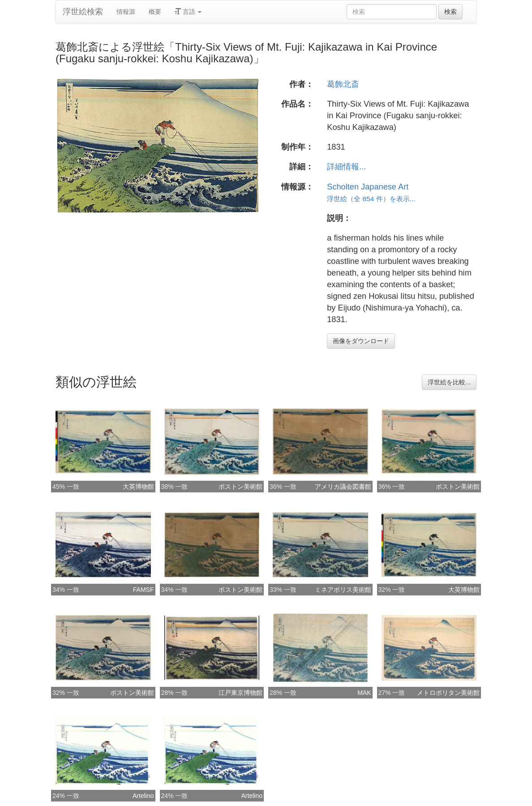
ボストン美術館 (240, 487)
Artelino (143, 796)
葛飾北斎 (343, 84)
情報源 (126, 12)
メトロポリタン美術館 (448, 693)
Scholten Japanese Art (368, 187)
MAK (364, 693)
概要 (155, 12)
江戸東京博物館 (240, 693)
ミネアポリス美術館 (343, 590)
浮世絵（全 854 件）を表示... (371, 199)
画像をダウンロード (361, 341)
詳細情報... (346, 167)
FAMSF (144, 590)
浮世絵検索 (83, 12)
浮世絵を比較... (449, 382)
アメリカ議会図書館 (343, 487)
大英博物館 (138, 487)
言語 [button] (188, 12)
